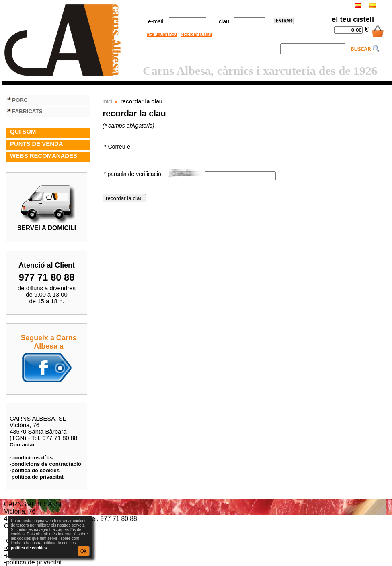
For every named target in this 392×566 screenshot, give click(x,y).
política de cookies (29, 548)
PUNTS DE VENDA (36, 144)
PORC (20, 100)
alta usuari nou (162, 34)
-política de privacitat (37, 477)
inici (107, 101)
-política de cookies (35, 470)
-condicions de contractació (45, 464)
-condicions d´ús (31, 458)
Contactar (22, 445)
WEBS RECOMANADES (44, 156)
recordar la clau (196, 34)
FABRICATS (27, 111)
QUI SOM (23, 132)
